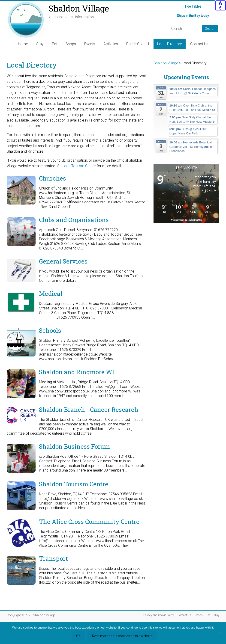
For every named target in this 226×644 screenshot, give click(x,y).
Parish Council (138, 44)
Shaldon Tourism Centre (76, 166)
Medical (51, 294)
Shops (71, 44)
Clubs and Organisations (74, 220)
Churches (53, 178)
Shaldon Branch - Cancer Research (89, 410)
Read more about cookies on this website (122, 636)
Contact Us (199, 44)
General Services (63, 261)
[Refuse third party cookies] (220, 633)
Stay (40, 44)
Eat (55, 44)
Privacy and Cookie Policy (159, 615)
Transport (53, 558)
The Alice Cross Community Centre (89, 522)
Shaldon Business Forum (74, 446)
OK (78, 636)
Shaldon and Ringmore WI (77, 372)
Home (23, 44)
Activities (111, 44)
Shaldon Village (79, 8)
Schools (50, 330)
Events (90, 44)
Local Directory (170, 44)
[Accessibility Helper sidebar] (220, 6)
